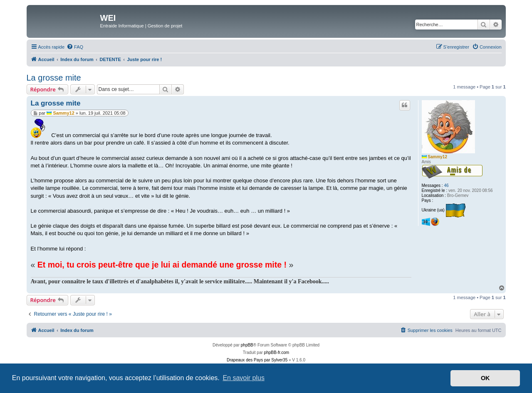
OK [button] (485, 378)
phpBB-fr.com (277, 352)
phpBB (247, 345)
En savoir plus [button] (244, 378)
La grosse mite (54, 78)
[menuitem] (75, 47)
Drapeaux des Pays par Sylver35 (257, 360)
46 (446, 185)
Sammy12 (437, 157)
